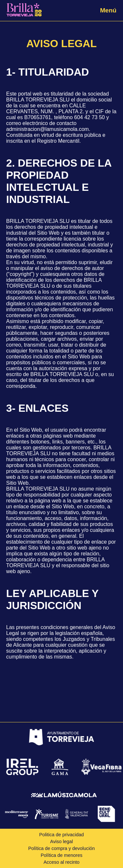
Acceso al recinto (62, 862)
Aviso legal (61, 841)
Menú (108, 10)
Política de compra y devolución (61, 848)
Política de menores (61, 855)
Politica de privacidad (62, 835)
